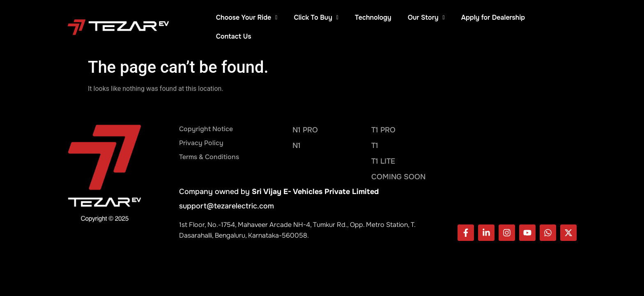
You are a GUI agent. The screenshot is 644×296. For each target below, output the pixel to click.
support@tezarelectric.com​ (227, 187)
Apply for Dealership (493, 17)
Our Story (426, 17)
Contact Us (559, 17)
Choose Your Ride (247, 17)
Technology (373, 17)
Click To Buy (316, 17)
